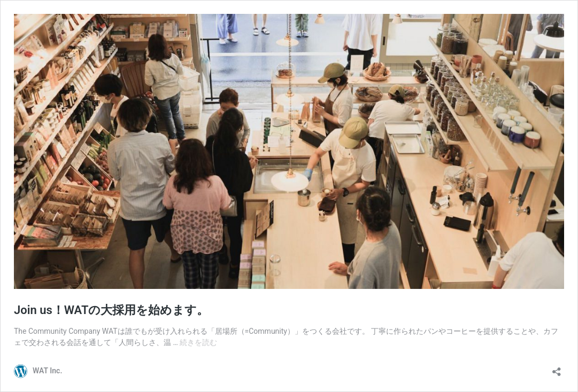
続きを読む (198, 342)
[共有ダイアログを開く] (557, 368)
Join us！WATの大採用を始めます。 (111, 310)
